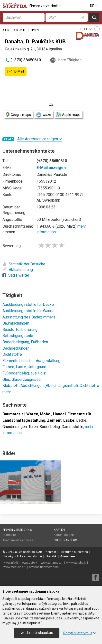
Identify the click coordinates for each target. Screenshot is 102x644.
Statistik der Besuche (24, 264)
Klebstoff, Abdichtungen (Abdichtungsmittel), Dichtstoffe (51, 386)
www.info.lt (11, 563)
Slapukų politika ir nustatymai (22, 556)
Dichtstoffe (12, 354)
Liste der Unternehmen (21, 30)
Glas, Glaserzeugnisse (22, 379)
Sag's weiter (16, 275)
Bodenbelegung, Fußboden (25, 342)
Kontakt (51, 552)
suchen (94, 17)
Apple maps (68, 115)
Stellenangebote (67, 540)
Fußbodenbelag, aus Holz (24, 373)
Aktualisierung (18, 270)
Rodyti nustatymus (80, 633)
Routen (69, 535)
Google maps (18, 115)
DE (94, 6)
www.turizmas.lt (52, 563)
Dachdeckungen (16, 348)
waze (43, 115)
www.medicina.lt (14, 567)
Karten (59, 530)
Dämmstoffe (72, 427)
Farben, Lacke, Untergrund (24, 367)
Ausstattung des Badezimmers (29, 317)
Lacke (81, 420)
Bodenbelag (50, 427)
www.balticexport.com (44, 567)
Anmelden (67, 556)
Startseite (9, 535)
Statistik (51, 556)
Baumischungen (16, 323)
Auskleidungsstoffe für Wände (28, 311)
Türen (33, 427)
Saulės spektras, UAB (28, 552)
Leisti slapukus (37, 633)
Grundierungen (15, 427)
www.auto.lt (29, 563)
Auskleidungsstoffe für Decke (28, 304)
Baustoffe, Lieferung (20, 330)
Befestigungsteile (18, 336)
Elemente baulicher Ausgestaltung (31, 361)
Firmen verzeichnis (46, 6)
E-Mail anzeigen (51, 168)
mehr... (8, 392)
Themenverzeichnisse (18, 540)
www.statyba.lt (76, 563)
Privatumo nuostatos (74, 552)
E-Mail (16, 72)
